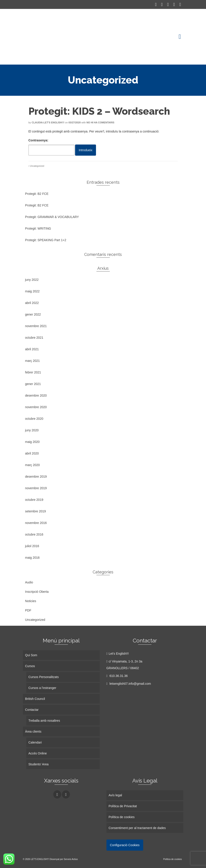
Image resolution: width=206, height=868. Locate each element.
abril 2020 (32, 453)
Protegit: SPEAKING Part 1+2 (46, 240)
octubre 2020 (34, 419)
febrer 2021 (33, 372)
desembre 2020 (36, 395)
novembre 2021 (36, 326)
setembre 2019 (36, 511)
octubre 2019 (34, 500)
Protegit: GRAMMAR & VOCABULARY (52, 217)
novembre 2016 (36, 523)
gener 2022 (33, 314)
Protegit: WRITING (38, 228)
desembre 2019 (36, 477)
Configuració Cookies (125, 845)
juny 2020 (32, 430)
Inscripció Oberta (37, 592)
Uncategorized (37, 166)
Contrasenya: (51, 147)
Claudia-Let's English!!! (48, 122)
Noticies (31, 601)
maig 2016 (32, 558)
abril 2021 (32, 349)
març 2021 (33, 361)
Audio (29, 582)
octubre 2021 (34, 338)
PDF (28, 610)
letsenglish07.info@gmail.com (129, 684)
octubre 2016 (34, 534)
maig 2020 (32, 442)
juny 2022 (32, 280)
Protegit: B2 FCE (37, 194)
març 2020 (33, 465)
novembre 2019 (36, 488)
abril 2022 (32, 303)
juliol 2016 (32, 546)
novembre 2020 (36, 407)
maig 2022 (32, 291)
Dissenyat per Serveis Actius (64, 859)
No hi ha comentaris (100, 122)
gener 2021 (33, 384)
